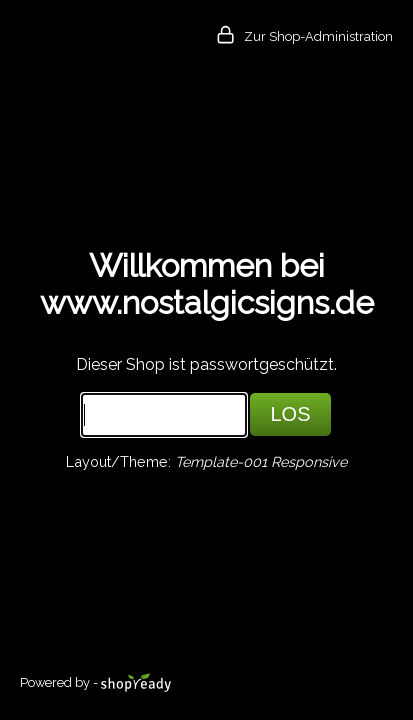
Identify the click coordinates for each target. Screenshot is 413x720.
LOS (290, 414)
